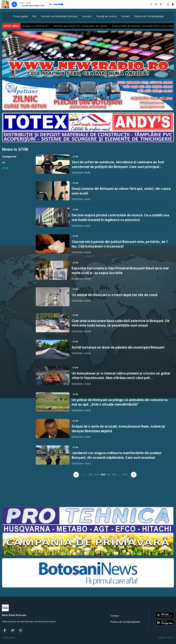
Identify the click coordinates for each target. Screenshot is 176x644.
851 (109, 475)
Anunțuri (87, 16)
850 (103, 475)
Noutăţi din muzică (107, 16)
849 (97, 475)
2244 (125, 475)
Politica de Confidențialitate (149, 16)
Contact (126, 16)
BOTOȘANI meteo (88, 494)
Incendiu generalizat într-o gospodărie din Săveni (88, 26)
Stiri (34, 16)
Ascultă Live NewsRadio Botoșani (59, 16)
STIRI (5, 168)
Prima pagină (21, 16)
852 (115, 475)
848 (91, 475)
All (4, 162)
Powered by (166, 638)
